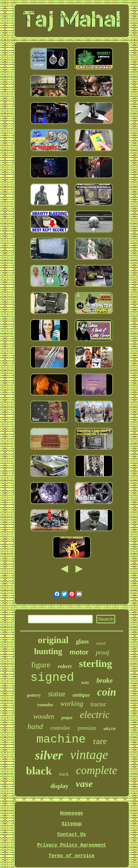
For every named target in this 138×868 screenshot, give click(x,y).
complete (97, 770)
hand (35, 726)
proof (102, 652)
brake (105, 680)
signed (52, 678)
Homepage (71, 813)
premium (87, 728)
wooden (44, 716)
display (59, 786)
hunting (48, 651)
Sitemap (72, 824)
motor (79, 652)
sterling (95, 663)
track (64, 774)
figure (41, 665)
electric (95, 715)
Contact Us (71, 834)
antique (81, 695)
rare (100, 741)
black (39, 771)
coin (107, 692)
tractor (98, 704)
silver (49, 755)
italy (85, 682)
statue (57, 694)
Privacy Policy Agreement (72, 845)
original (53, 640)
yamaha (45, 705)
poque (67, 718)
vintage (89, 755)
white (109, 729)
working (72, 703)
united (101, 643)
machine (61, 739)
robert (65, 666)
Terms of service (72, 856)
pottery (34, 695)
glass (82, 641)
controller (60, 728)
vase (84, 784)
